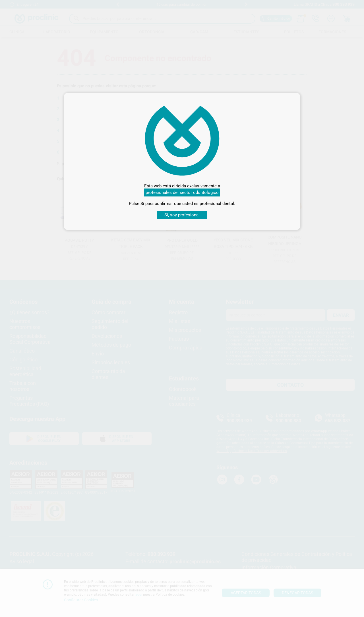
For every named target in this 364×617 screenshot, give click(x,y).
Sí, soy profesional (182, 215)
